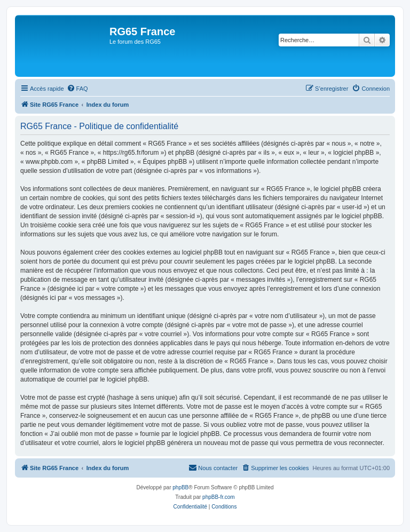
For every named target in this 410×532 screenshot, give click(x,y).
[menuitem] (77, 89)
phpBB (180, 487)
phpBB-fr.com (219, 497)
